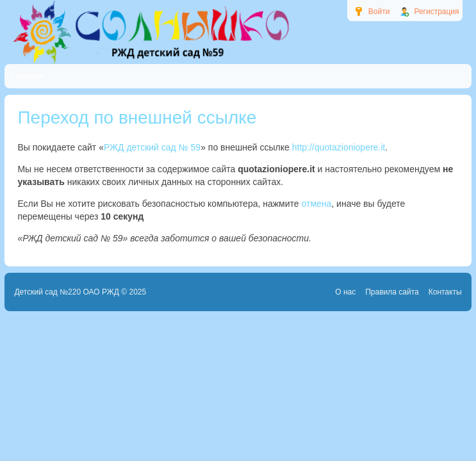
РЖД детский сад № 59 (152, 147)
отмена (317, 204)
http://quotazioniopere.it (339, 147)
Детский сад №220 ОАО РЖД (67, 292)
